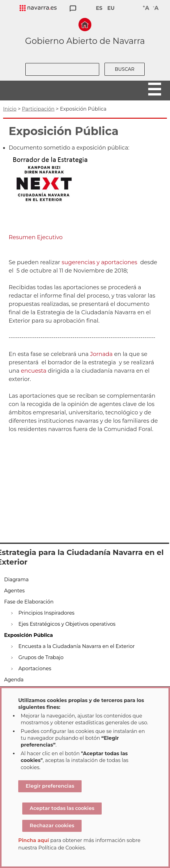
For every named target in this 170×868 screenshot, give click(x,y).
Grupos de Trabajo (41, 657)
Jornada (101, 354)
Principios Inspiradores (47, 613)
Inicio (10, 109)
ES (99, 8)
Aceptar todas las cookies (62, 808)
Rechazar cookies (52, 826)
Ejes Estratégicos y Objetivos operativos (67, 624)
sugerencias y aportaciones (99, 262)
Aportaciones (35, 669)
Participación (38, 109)
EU (111, 8)
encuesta (34, 371)
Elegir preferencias (50, 786)
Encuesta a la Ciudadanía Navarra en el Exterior (77, 646)
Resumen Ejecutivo (36, 237)
